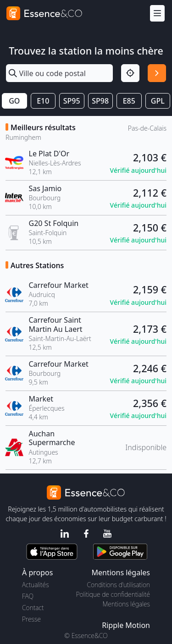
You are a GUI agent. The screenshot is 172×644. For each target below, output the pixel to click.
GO (14, 101)
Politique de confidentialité (113, 594)
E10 (43, 101)
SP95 (72, 101)
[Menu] (157, 14)
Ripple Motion (126, 625)
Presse (31, 619)
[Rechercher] (157, 73)
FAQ (28, 596)
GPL (158, 101)
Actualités (36, 585)
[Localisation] (130, 73)
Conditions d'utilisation (118, 585)
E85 (129, 101)
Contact (33, 608)
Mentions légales (126, 604)
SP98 (100, 101)
